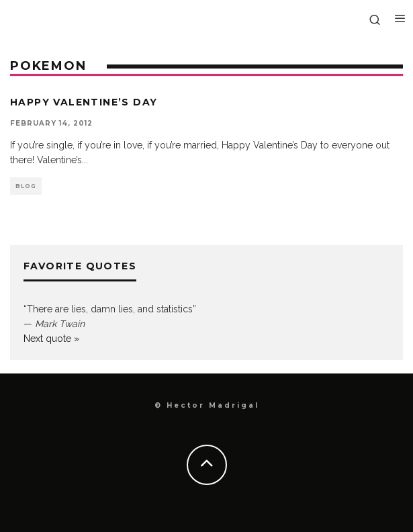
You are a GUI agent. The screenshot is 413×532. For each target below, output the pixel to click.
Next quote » (51, 339)
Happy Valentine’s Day (84, 102)
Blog (26, 186)
